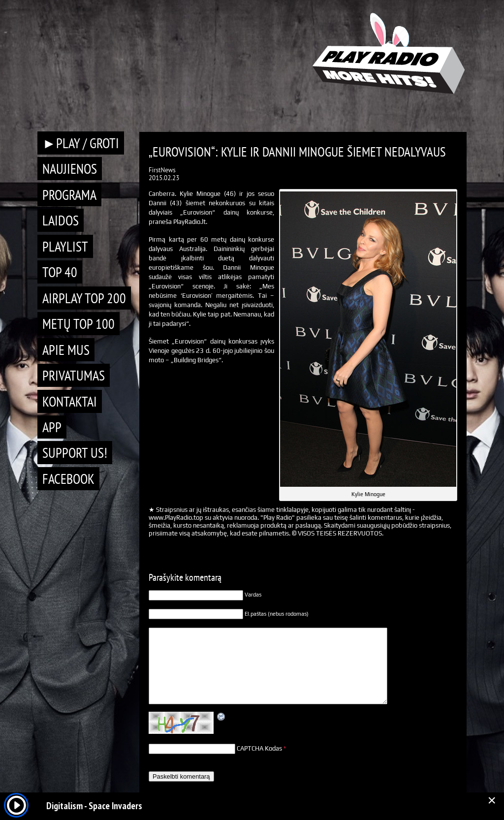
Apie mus (66, 350)
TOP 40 (60, 272)
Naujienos (70, 169)
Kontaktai (70, 401)
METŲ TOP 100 (79, 324)
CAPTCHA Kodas (259, 748)
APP (52, 427)
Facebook (68, 479)
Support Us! (75, 453)
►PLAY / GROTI (81, 143)
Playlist (65, 246)
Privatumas (74, 375)
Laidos (61, 220)
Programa (69, 195)
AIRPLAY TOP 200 (84, 298)
